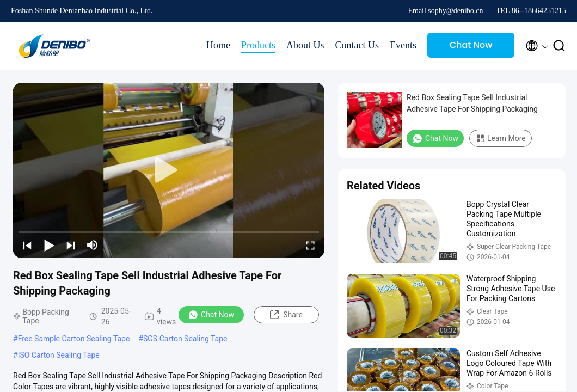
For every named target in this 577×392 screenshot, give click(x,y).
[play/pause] (49, 245)
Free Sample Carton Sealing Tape (74, 339)
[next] (71, 245)
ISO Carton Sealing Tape (59, 355)
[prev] (27, 245)
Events (403, 45)
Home (218, 45)
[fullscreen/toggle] (310, 245)
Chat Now (471, 45)
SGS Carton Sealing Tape (185, 339)
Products (258, 45)
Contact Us (357, 45)
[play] (169, 170)
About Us (305, 45)
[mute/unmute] (93, 245)
